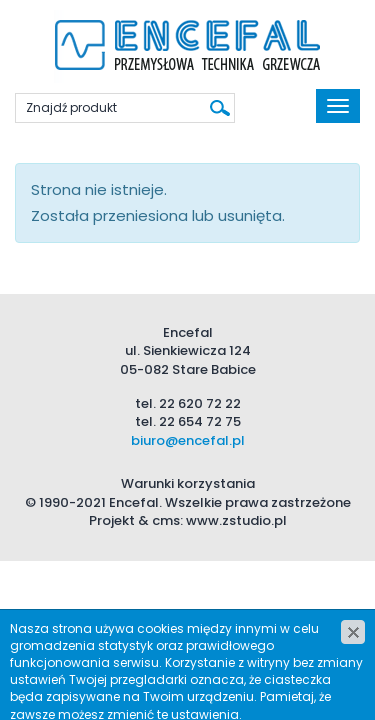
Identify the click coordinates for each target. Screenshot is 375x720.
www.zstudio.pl (236, 520)
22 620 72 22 (200, 403)
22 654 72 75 (200, 421)
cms (166, 520)
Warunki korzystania (188, 483)
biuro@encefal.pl (188, 440)
